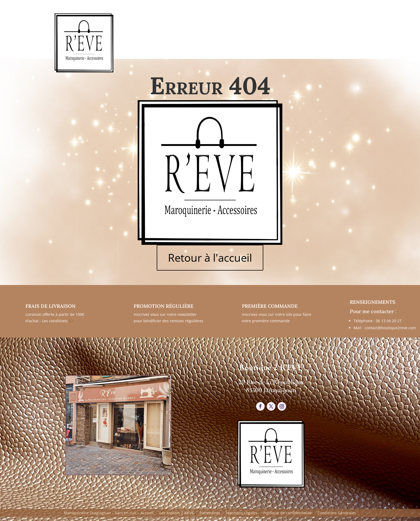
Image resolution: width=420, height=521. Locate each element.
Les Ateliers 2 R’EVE (177, 513)
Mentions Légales (242, 513)
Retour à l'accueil (210, 258)
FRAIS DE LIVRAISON (50, 306)
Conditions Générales (337, 513)
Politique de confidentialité (287, 513)
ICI (71, 321)
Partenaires (210, 513)
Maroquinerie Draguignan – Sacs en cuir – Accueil (109, 513)
